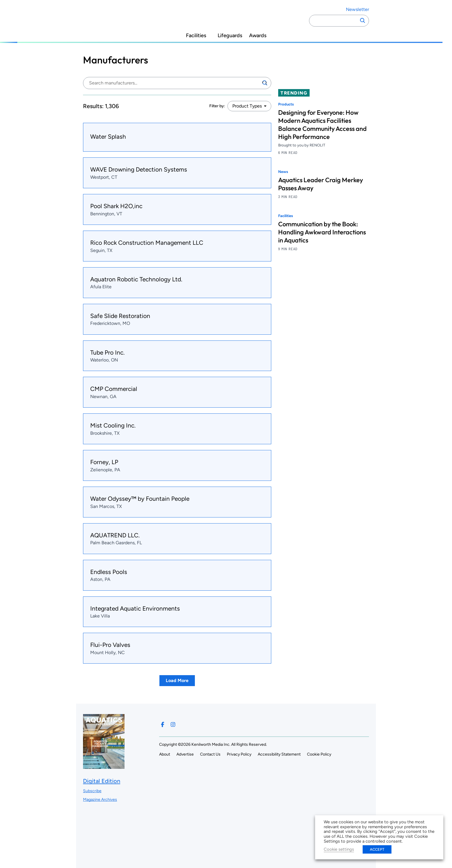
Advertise (185, 754)
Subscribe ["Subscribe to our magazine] (92, 791)
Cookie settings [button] (339, 849)
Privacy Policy (239, 754)
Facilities (196, 36)
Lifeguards (230, 36)
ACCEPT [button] (377, 849)
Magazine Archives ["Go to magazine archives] (100, 800)
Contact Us (210, 754)
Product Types (247, 106)
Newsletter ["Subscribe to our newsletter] (357, 9)
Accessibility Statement (279, 754)
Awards (258, 36)
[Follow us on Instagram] (173, 724)
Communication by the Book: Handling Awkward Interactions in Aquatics (322, 232)
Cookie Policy (319, 754)
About (165, 754)
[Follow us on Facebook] (163, 724)
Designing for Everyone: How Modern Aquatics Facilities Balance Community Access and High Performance (322, 125)
